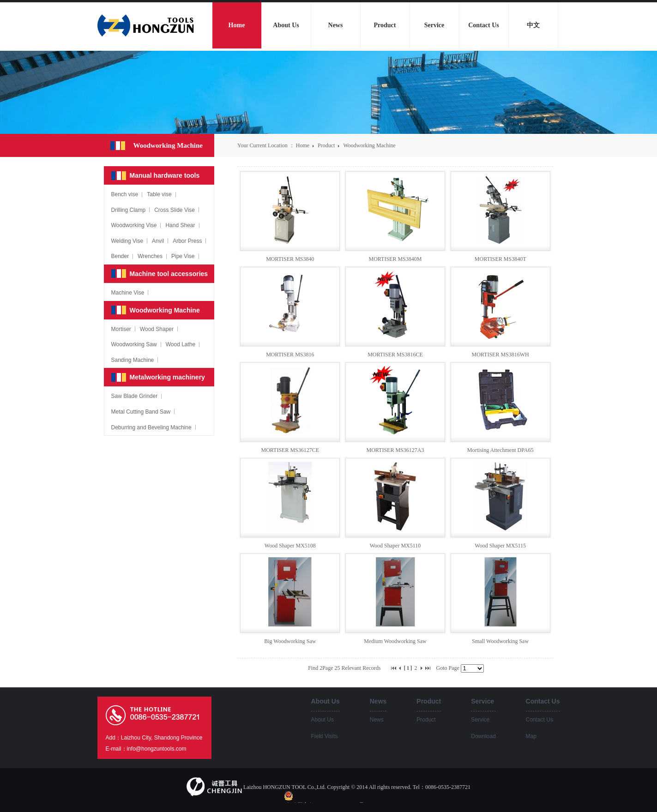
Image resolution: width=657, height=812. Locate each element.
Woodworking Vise (134, 225)
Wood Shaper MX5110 (395, 546)
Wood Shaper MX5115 (500, 546)
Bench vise (125, 194)
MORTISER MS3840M (395, 259)
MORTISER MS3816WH (500, 355)
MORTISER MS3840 (290, 259)
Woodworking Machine (369, 145)
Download (483, 736)
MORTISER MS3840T (500, 259)
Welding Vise (127, 241)
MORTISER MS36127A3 (395, 450)
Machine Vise (128, 293)
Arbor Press (187, 241)
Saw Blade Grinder (135, 396)
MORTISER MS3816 (290, 355)
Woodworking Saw (134, 344)
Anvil (158, 241)
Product (327, 145)
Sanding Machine (133, 360)
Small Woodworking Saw (500, 641)
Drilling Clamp (129, 210)
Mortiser (121, 329)
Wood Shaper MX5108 (290, 546)
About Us (322, 720)
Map (531, 736)
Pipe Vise (183, 256)
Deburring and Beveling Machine (151, 427)
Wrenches (150, 256)
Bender (120, 256)
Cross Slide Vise (175, 210)
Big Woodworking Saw (290, 641)
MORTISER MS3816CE (395, 355)
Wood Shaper (157, 329)
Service (480, 720)
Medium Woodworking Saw (395, 641)
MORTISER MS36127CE (290, 450)
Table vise (159, 194)
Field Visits (325, 736)
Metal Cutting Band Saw (141, 412)
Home (303, 145)
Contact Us (539, 720)
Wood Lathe (181, 344)
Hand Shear (180, 225)
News (377, 720)
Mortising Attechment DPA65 (500, 450)
